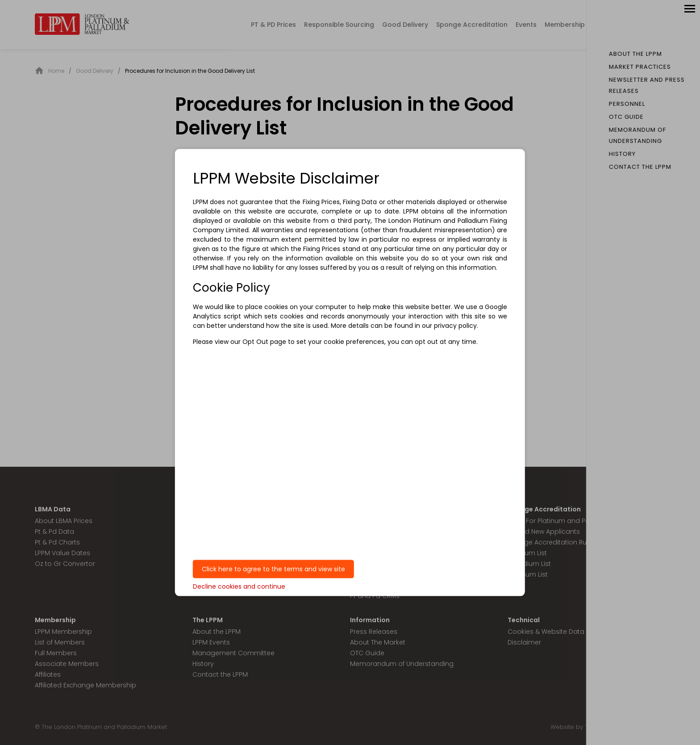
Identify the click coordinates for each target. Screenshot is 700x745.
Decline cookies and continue (239, 586)
